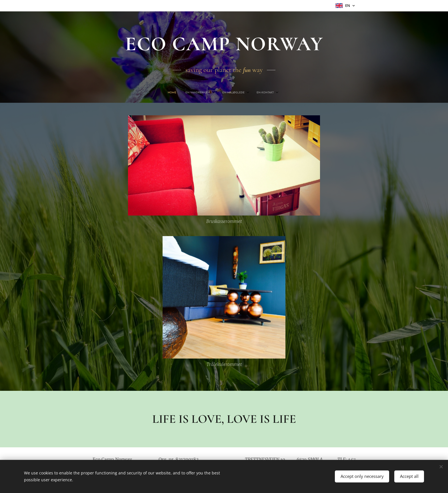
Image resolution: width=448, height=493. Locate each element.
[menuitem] (207, 93)
